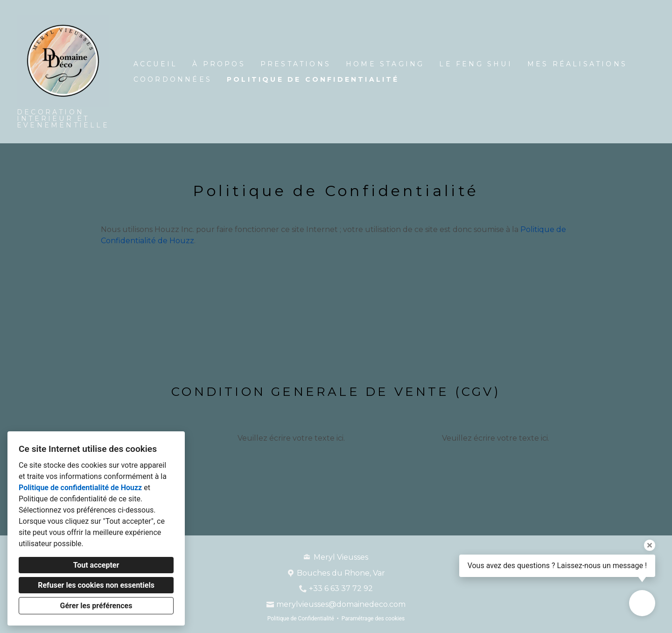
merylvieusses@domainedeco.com (341, 604)
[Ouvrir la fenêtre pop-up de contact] (642, 603)
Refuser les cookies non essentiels (96, 585)
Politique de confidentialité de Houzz (80, 488)
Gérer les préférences (96, 606)
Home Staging (385, 64)
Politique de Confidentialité (313, 79)
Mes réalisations (577, 64)
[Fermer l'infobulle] (650, 545)
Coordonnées (173, 79)
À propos (219, 64)
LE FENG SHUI (476, 64)
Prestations (296, 64)
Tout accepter (96, 565)
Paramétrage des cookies (373, 619)
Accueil (155, 64)
